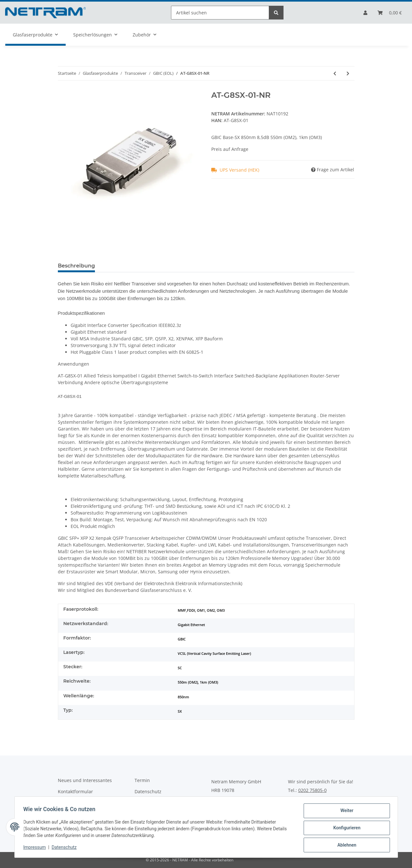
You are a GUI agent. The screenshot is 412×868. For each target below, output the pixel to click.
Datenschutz (148, 791)
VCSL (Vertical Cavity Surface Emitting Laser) (214, 654)
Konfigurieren (345, 829)
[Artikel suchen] (220, 13)
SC (180, 668)
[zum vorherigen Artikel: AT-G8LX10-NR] (335, 73)
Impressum (36, 848)
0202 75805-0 (312, 790)
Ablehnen (345, 845)
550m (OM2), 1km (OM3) (198, 682)
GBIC (182, 639)
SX (180, 711)
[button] (365, 13)
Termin (142, 780)
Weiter (345, 812)
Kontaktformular (75, 791)
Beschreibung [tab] (76, 266)
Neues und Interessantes (85, 780)
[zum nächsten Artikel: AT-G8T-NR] (348, 73)
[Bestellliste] (390, 13)
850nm (183, 697)
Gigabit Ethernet (191, 625)
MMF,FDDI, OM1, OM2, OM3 (201, 610)
